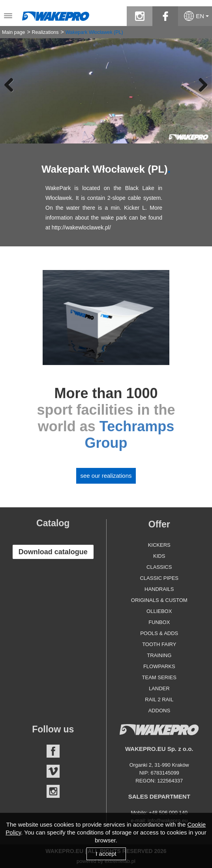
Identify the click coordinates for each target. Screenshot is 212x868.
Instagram (53, 791)
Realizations (45, 32)
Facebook (53, 751)
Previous (12, 85)
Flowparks (159, 666)
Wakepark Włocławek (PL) (94, 32)
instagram (140, 16)
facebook (165, 16)
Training (159, 655)
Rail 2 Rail (159, 699)
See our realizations (106, 476)
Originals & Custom (159, 600)
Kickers (159, 545)
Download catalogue (53, 552)
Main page (13, 32)
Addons (159, 711)
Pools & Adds (159, 633)
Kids (159, 556)
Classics (159, 567)
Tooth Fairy (159, 644)
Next (200, 85)
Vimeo (53, 771)
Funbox (159, 622)
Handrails (159, 589)
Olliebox (159, 611)
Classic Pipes (159, 578)
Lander (159, 688)
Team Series (159, 677)
